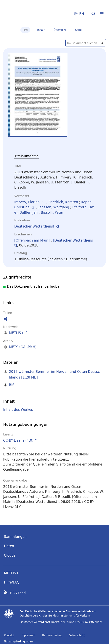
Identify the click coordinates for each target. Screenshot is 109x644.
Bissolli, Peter (52, 212)
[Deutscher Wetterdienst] (54, 243)
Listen (9, 546)
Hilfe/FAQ (12, 582)
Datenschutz (77, 635)
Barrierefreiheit (52, 635)
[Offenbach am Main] (32, 240)
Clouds (10, 555)
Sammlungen (15, 537)
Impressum (28, 635)
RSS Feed (18, 593)
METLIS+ (11, 573)
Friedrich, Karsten (63, 202)
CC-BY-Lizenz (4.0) (18, 440)
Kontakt (9, 635)
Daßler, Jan (29, 212)
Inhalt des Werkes (18, 410)
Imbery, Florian (27, 202)
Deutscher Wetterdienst (34, 226)
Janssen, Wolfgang (54, 207)
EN (82, 14)
